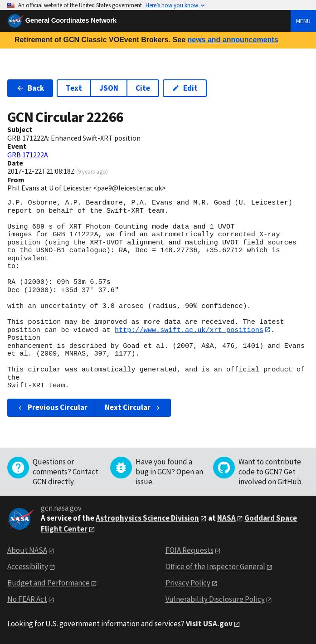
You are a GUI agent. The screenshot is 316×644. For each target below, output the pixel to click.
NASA (226, 518)
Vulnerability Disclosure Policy (215, 600)
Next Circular (133, 408)
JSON (109, 88)
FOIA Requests (190, 551)
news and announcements (233, 40)
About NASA (27, 551)
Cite (143, 88)
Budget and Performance (49, 583)
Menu (303, 21)
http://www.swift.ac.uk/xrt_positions (189, 330)
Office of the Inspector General (215, 567)
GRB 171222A (28, 155)
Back (30, 88)
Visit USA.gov (209, 624)
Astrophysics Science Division (147, 518)
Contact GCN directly (66, 477)
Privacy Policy (188, 583)
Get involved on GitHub (270, 477)
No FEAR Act (27, 600)
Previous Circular (52, 408)
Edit (185, 88)
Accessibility (28, 567)
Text (74, 88)
